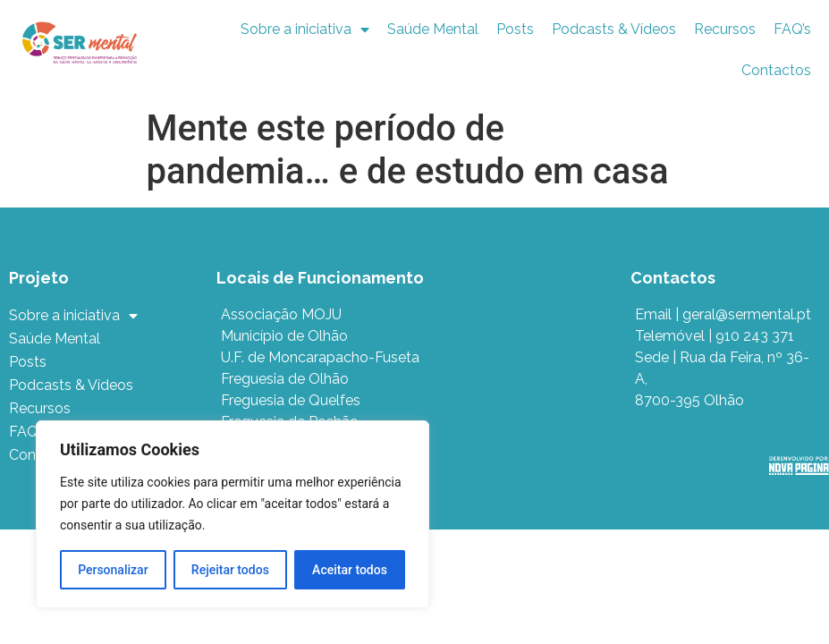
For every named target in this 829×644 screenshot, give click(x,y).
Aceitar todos (350, 570)
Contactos (776, 70)
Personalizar (113, 570)
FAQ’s (792, 29)
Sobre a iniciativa (305, 30)
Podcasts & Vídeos (614, 29)
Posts (515, 29)
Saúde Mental (433, 29)
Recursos (725, 29)
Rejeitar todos (230, 570)
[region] (233, 514)
